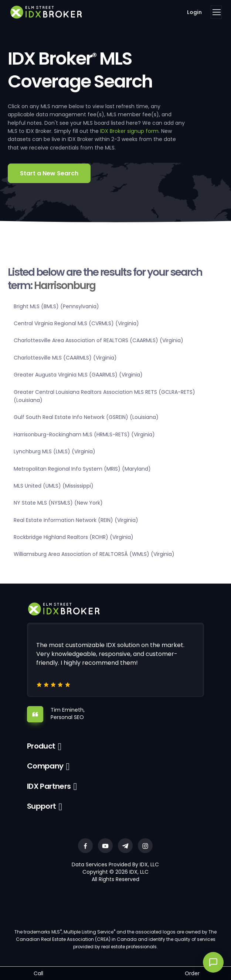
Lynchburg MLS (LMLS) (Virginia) (55, 451)
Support (42, 806)
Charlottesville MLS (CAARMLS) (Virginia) (65, 358)
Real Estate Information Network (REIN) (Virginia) (76, 520)
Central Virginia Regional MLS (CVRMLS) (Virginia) (76, 323)
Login (194, 12)
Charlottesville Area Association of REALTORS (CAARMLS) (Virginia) (98, 340)
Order (192, 973)
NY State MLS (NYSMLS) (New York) (58, 503)
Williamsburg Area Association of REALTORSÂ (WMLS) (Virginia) (94, 554)
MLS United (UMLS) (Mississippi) (54, 486)
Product (41, 746)
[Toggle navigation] (216, 12)
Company (45, 766)
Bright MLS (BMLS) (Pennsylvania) (56, 306)
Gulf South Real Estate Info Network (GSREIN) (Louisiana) (86, 417)
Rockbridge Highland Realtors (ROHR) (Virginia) (74, 537)
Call (38, 973)
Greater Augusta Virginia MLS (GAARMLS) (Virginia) (78, 375)
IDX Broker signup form (129, 131)
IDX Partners (49, 786)
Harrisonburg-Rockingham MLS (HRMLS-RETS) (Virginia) (84, 434)
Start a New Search (49, 173)
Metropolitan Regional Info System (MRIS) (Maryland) (82, 469)
